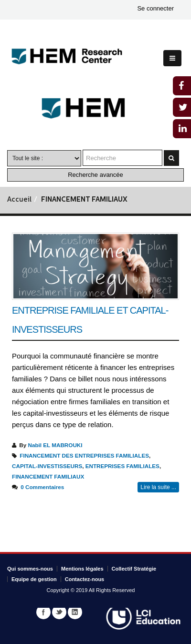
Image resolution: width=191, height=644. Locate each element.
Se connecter (155, 8)
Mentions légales (82, 569)
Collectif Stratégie (134, 569)
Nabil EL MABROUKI (55, 445)
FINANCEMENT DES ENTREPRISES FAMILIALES (84, 455)
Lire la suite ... (158, 487)
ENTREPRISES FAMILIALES (122, 466)
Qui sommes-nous (30, 569)
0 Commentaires (42, 487)
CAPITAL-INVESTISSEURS (47, 466)
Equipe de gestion (34, 579)
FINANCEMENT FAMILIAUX (48, 476)
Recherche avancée (95, 175)
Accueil (19, 200)
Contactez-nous (85, 579)
